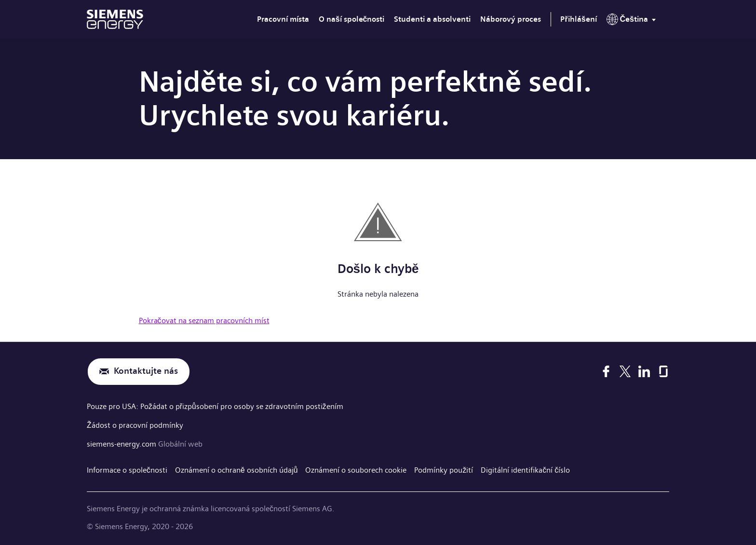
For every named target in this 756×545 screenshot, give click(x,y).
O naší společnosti (352, 19)
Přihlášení (578, 19)
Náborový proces (511, 19)
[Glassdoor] (663, 371)
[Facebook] (606, 371)
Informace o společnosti (127, 469)
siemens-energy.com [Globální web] (122, 443)
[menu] (633, 21)
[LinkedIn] (644, 371)
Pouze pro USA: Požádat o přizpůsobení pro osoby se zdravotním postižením (215, 406)
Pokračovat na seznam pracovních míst (204, 320)
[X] (625, 371)
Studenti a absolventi (432, 19)
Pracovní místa (283, 19)
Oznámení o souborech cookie (356, 469)
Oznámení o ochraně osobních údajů (236, 469)
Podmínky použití (444, 469)
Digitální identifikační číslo (526, 469)
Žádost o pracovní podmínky (135, 424)
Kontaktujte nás (146, 372)
